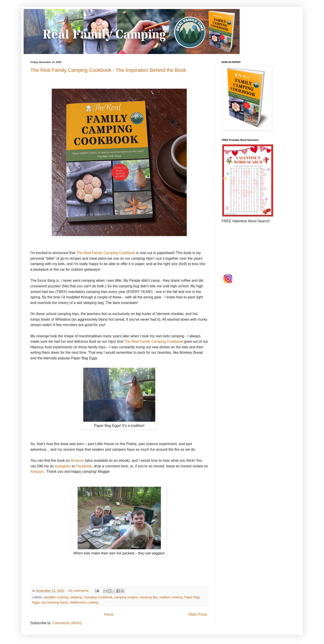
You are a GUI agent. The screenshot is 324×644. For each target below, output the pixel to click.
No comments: (79, 591)
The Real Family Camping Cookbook (106, 253)
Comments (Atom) (67, 623)
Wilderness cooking (84, 602)
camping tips (149, 597)
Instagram (63, 466)
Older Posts (198, 614)
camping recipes (126, 597)
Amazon (77, 460)
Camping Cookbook (98, 597)
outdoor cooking (171, 597)
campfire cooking (56, 597)
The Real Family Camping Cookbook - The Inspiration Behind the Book (108, 70)
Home (109, 614)
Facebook (84, 466)
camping (76, 597)
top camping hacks (55, 602)
